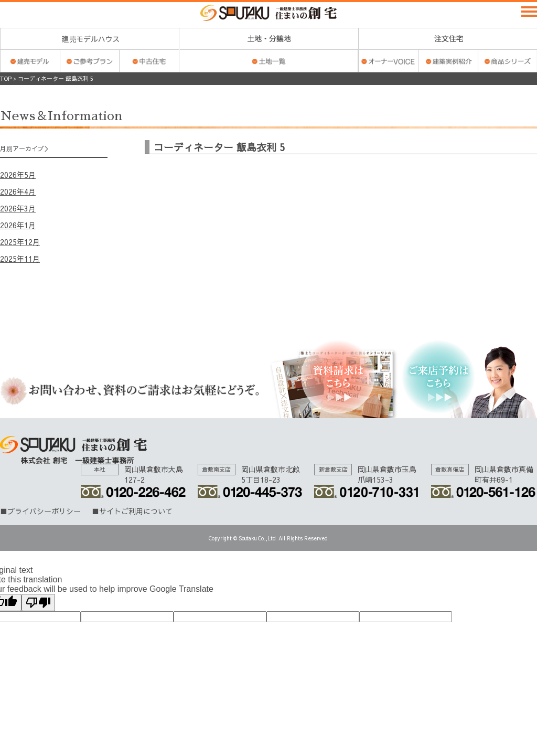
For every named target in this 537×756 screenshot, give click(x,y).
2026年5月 (18, 175)
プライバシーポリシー (44, 511)
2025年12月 (20, 242)
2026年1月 (18, 225)
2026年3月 (18, 208)
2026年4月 (18, 191)
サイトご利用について (136, 511)
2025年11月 (20, 259)
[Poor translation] (38, 603)
